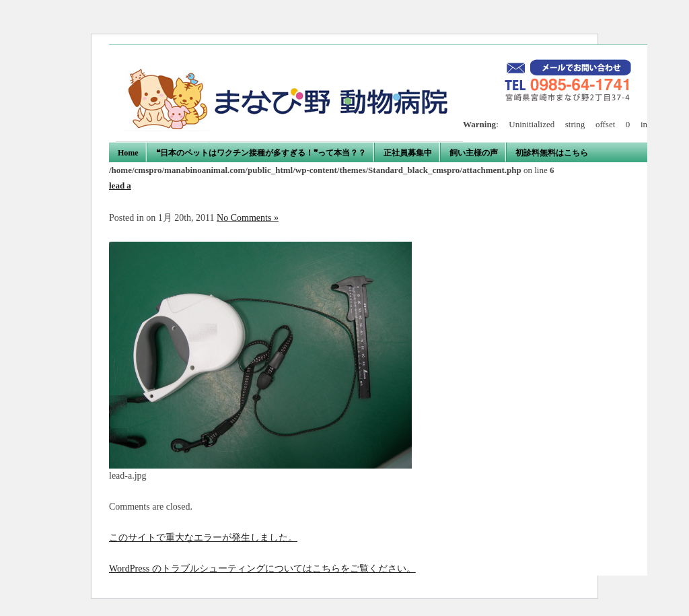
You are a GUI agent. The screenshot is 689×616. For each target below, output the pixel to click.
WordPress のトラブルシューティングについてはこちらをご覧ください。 (262, 569)
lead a (120, 185)
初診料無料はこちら (552, 153)
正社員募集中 (408, 153)
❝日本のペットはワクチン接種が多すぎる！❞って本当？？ (261, 153)
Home (128, 153)
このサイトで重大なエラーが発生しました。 (203, 538)
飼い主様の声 (474, 153)
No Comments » (248, 218)
